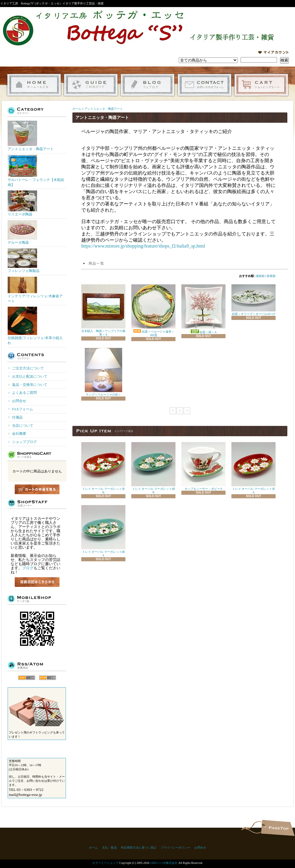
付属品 (17, 417)
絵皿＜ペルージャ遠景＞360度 (153, 311)
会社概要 (19, 434)
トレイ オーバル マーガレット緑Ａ (103, 531)
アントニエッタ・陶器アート (31, 136)
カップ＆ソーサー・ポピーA (203, 466)
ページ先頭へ (278, 828)
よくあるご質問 (24, 393)
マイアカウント (274, 52)
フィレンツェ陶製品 (24, 261)
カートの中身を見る (37, 489)
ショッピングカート (261, 85)
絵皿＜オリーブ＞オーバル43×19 (253, 300)
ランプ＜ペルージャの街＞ (103, 372)
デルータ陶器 (22, 232)
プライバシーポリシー (175, 848)
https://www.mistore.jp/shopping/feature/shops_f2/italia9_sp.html (143, 246)
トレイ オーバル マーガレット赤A (253, 468)
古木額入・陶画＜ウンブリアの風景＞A (103, 310)
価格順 (260, 276)
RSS (27, 678)
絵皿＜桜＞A (203, 309)
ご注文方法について (28, 368)
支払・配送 (110, 848)
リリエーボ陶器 (22, 203)
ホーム (34, 85)
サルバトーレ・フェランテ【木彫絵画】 (36, 171)
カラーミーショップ (105, 863)
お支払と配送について (30, 376)
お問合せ (204, 85)
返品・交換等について (30, 385)
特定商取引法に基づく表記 (139, 848)
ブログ (28, 568)
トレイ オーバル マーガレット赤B (103, 468)
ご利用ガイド (91, 85)
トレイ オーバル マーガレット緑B (153, 468)
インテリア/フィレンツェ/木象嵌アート (35, 290)
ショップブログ (148, 85)
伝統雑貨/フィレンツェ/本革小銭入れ (35, 326)
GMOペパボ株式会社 (164, 863)
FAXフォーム (23, 409)
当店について (23, 426)
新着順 (271, 276)
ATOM (48, 678)
